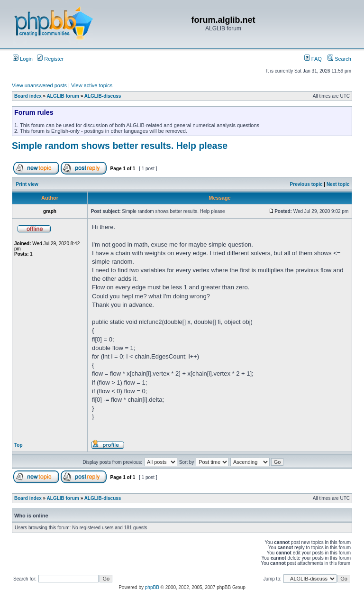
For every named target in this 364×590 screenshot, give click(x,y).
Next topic (338, 184)
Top (18, 445)
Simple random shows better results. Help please (120, 146)
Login (23, 59)
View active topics (92, 85)
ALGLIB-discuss (103, 96)
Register (50, 59)
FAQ (313, 59)
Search (339, 59)
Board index (28, 96)
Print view (27, 184)
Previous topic (306, 184)
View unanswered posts (39, 85)
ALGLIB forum (63, 96)
